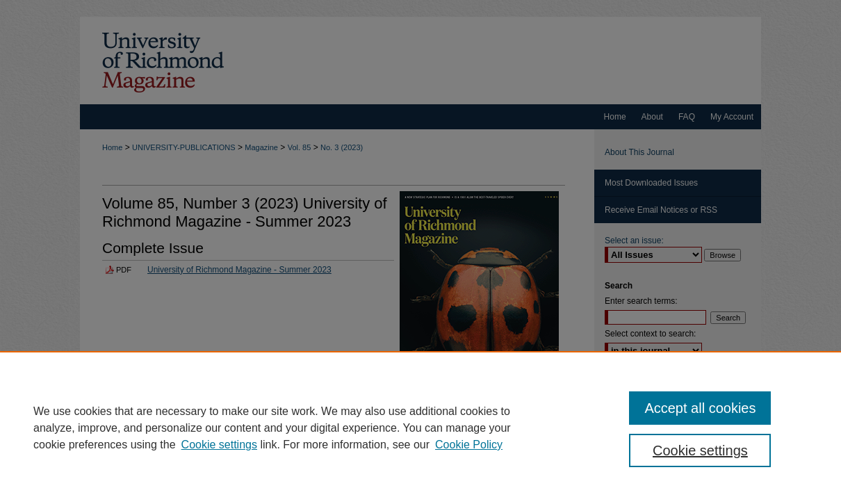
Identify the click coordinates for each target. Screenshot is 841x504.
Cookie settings (219, 445)
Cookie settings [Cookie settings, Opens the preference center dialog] (700, 450)
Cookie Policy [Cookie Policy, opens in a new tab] (469, 445)
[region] (420, 428)
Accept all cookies (700, 408)
